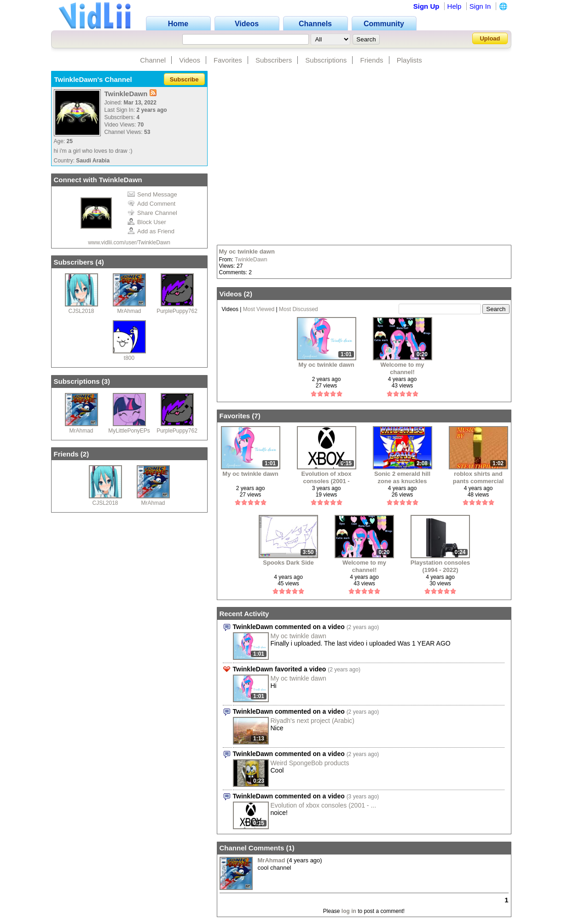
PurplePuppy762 (177, 311)
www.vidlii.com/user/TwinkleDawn (129, 243)
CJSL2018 (81, 311)
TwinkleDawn (251, 260)
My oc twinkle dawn (247, 251)
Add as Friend (151, 231)
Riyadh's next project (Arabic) (313, 721)
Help (455, 6)
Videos (190, 60)
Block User (147, 222)
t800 (129, 358)
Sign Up (426, 6)
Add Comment (151, 204)
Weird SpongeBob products (310, 763)
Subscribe (184, 79)
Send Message (152, 194)
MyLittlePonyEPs (129, 431)
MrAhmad (129, 311)
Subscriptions (326, 60)
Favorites (228, 60)
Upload (490, 38)
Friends (372, 60)
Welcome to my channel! (402, 368)
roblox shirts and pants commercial (478, 477)
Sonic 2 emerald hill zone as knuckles (402, 477)
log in (349, 911)
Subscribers (274, 60)
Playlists (409, 60)
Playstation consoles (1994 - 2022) (440, 566)
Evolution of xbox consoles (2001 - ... (324, 805)
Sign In (480, 6)
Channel (153, 60)
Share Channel (152, 213)
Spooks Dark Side (288, 563)
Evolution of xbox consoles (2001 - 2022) (326, 477)
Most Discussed (298, 309)
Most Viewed (259, 309)
